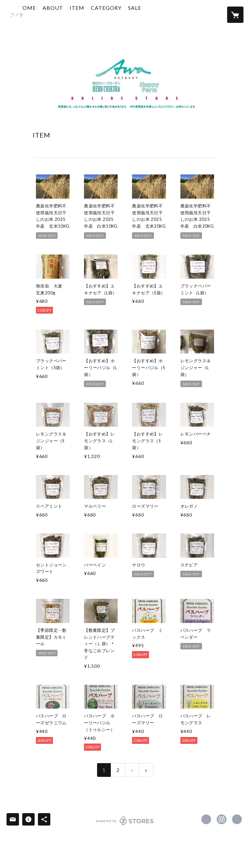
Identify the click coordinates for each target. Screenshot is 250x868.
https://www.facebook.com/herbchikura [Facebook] (206, 819)
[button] (131, 16)
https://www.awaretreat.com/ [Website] (237, 819)
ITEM (101, 14)
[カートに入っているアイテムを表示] (235, 15)
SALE (159, 14)
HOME (51, 14)
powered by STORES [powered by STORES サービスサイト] (125, 825)
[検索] (15, 15)
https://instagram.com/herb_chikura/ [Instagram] (222, 819)
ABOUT (77, 14)
